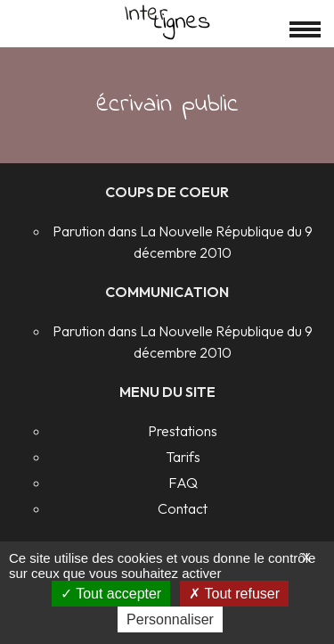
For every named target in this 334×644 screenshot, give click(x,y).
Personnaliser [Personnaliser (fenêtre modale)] (170, 619)
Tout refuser (234, 594)
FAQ (183, 483)
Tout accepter (111, 594)
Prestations (183, 431)
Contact (183, 508)
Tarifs (183, 457)
